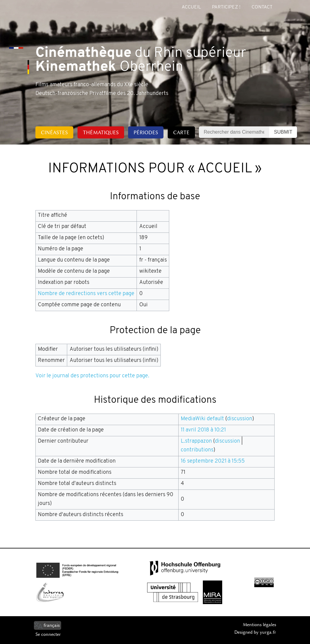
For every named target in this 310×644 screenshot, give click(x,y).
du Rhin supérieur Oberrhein (141, 60)
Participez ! (226, 7)
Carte (181, 132)
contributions (197, 450)
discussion (240, 419)
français (52, 625)
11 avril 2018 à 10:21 (203, 430)
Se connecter (48, 634)
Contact (262, 7)
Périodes (146, 132)
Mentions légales (259, 625)
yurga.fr (268, 632)
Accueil (191, 7)
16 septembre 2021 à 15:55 (213, 461)
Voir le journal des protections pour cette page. (92, 376)
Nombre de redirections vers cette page (86, 294)
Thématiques (101, 132)
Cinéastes (54, 132)
